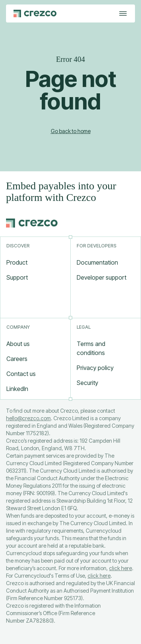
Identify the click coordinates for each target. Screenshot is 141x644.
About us (18, 344)
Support (17, 277)
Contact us (21, 374)
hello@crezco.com (28, 418)
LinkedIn (17, 389)
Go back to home (71, 131)
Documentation (97, 262)
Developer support (102, 277)
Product (17, 262)
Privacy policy (95, 368)
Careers (17, 359)
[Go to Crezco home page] (35, 13)
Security (87, 383)
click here (121, 568)
